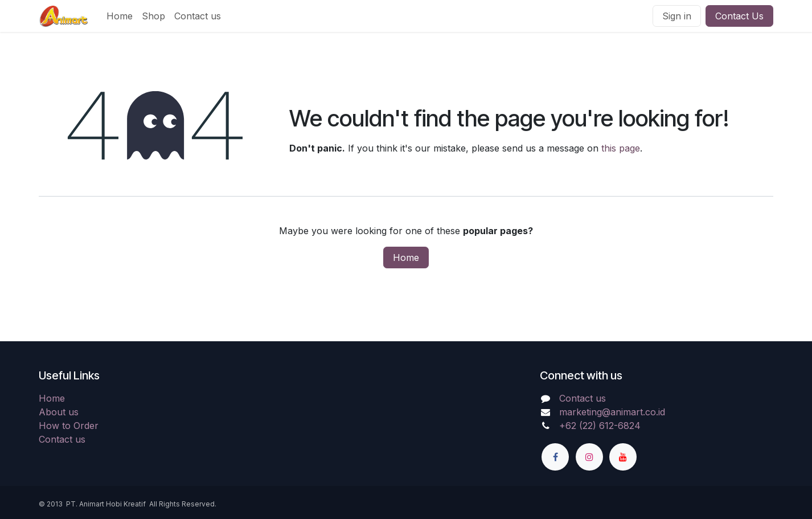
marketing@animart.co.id (612, 412)
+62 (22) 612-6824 (600, 426)
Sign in (677, 16)
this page (621, 148)
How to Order (69, 426)
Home (406, 258)
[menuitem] (120, 16)
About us (59, 412)
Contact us (62, 439)
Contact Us (739, 16)
